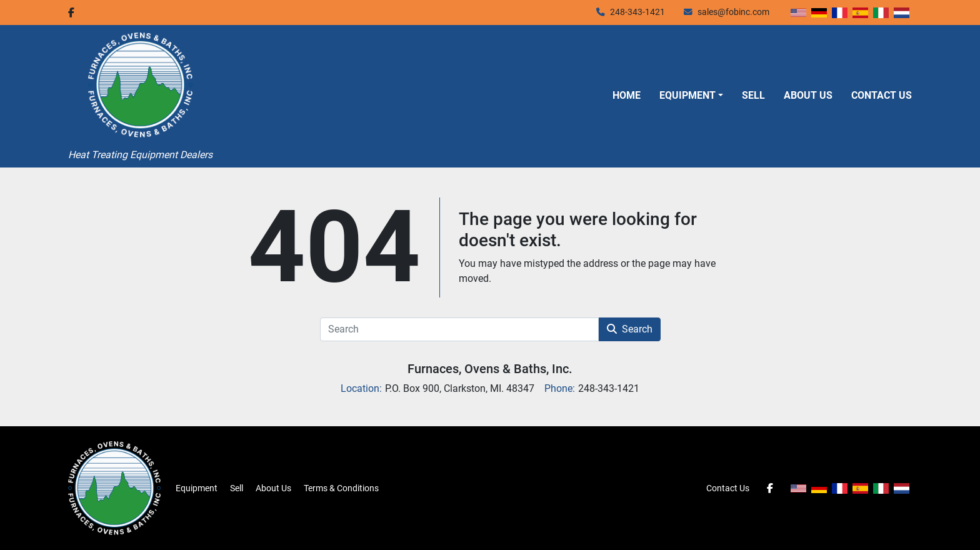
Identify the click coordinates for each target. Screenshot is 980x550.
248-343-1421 (637, 12)
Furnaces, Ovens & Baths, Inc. (490, 369)
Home (627, 95)
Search (630, 329)
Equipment (687, 95)
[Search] (459, 329)
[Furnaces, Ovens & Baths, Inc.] (114, 487)
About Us (808, 95)
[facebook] (71, 12)
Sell (753, 95)
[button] (691, 96)
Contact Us (882, 95)
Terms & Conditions (341, 488)
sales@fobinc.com (733, 12)
